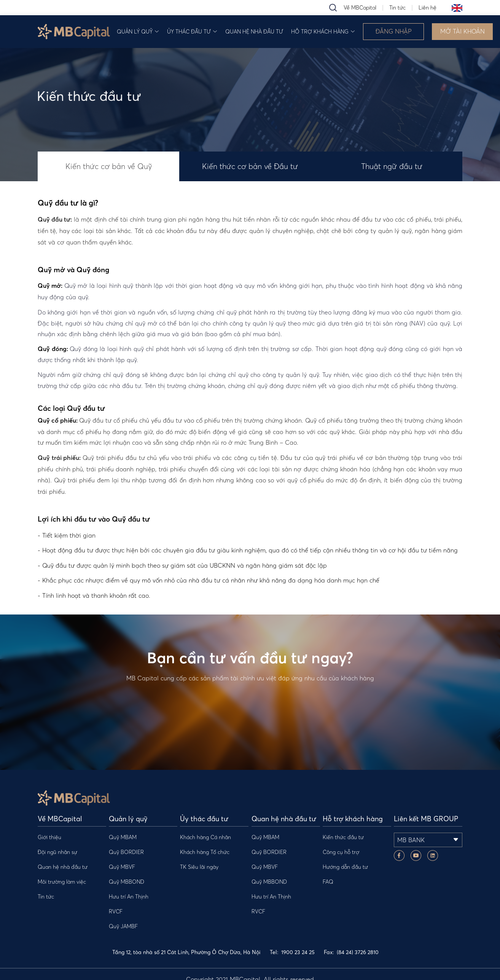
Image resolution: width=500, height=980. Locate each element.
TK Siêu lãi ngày (199, 867)
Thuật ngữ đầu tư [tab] (392, 166)
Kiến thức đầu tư (343, 837)
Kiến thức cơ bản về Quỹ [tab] (109, 166)
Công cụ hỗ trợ (341, 852)
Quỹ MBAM (123, 837)
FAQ (328, 882)
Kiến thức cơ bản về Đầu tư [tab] (250, 166)
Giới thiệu (49, 837)
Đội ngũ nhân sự (57, 852)
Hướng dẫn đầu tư (345, 867)
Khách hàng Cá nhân (205, 837)
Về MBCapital (360, 8)
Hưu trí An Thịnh (129, 897)
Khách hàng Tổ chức (205, 852)
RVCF (116, 911)
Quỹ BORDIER (126, 852)
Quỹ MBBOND (127, 882)
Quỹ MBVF (122, 867)
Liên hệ (428, 8)
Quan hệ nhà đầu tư (254, 32)
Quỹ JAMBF (123, 926)
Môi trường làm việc (62, 882)
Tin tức (397, 8)
